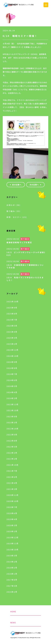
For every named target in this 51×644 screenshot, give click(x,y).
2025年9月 (12, 308)
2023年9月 (12, 417)
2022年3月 (12, 453)
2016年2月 (12, 592)
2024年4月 (12, 392)
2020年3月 (12, 525)
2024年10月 (13, 356)
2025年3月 (12, 338)
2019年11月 (13, 544)
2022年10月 (13, 429)
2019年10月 (13, 550)
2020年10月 (13, 501)
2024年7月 (12, 374)
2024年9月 (12, 362)
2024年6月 (12, 380)
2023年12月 (13, 405)
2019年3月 (12, 556)
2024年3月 (12, 398)
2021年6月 (12, 477)
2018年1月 (12, 574)
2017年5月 (12, 586)
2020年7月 (12, 507)
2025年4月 (12, 332)
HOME (13, 612)
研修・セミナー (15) (17, 217)
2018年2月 (12, 568)
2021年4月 (12, 483)
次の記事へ (34, 185)
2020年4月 (12, 519)
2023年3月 (12, 423)
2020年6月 (12, 513)
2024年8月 (12, 368)
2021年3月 (12, 489)
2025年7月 (12, 320)
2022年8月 (12, 441)
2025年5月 (12, 326)
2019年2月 (12, 562)
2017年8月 (12, 580)
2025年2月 (12, 344)
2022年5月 (12, 447)
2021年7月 (12, 471)
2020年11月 (13, 495)
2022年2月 (12, 459)
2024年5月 (12, 386)
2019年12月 (13, 538)
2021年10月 (13, 465)
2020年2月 (12, 531)
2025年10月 (13, 302)
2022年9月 (12, 435)
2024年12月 (13, 350)
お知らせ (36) (13, 205)
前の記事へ (17, 185)
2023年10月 (13, 410)
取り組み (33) (13, 211)
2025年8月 (12, 314)
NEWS (13, 623)
